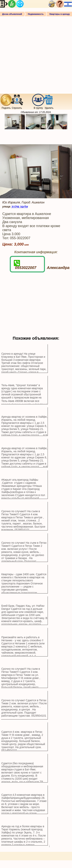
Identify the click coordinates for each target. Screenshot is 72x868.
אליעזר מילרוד (19, 207)
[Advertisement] (36, 54)
